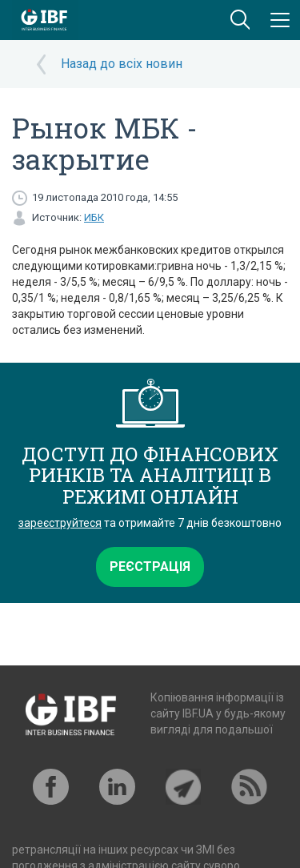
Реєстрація (150, 567)
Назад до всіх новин (122, 64)
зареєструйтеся (60, 523)
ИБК (94, 217)
